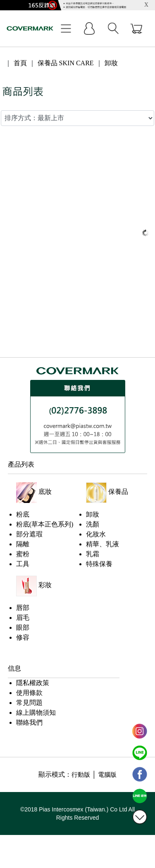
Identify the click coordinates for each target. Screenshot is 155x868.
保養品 (118, 492)
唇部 (23, 608)
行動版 (81, 775)
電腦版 (107, 775)
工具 (23, 564)
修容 (23, 637)
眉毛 (23, 618)
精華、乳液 (103, 544)
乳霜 (93, 554)
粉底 (23, 514)
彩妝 (45, 585)
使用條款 (29, 693)
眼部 (23, 627)
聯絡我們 (29, 722)
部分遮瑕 (29, 534)
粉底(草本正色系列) (45, 524)
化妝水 (96, 534)
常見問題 (29, 703)
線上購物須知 (36, 713)
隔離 (23, 544)
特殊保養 (99, 564)
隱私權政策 (33, 683)
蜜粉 (23, 554)
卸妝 (93, 514)
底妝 (45, 492)
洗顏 (93, 524)
